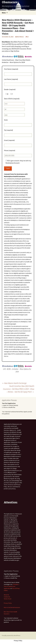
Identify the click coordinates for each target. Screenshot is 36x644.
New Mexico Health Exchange (14, 383)
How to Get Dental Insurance (12, 607)
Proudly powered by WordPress (11, 635)
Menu (4, 13)
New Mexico (20, 37)
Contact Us (7, 597)
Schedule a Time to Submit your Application (11, 586)
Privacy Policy (8, 603)
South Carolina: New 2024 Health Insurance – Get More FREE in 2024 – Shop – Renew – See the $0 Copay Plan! (19, 389)
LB (28, 37)
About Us (6, 595)
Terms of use (8, 599)
